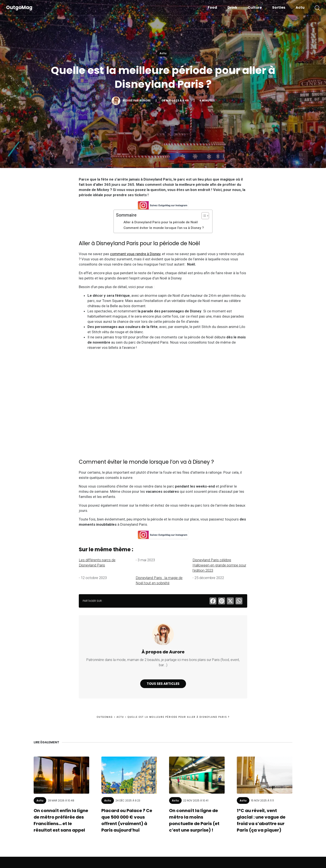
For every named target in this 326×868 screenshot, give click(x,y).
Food (212, 7)
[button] (317, 8)
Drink (232, 7)
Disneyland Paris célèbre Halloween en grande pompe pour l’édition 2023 (219, 565)
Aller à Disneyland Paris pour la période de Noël (161, 222)
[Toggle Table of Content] (203, 216)
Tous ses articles (163, 684)
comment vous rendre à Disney (135, 254)
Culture (255, 7)
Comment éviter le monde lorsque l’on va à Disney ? (164, 228)
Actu (300, 7)
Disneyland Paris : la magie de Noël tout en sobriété (159, 580)
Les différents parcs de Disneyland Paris (97, 563)
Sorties (279, 7)
